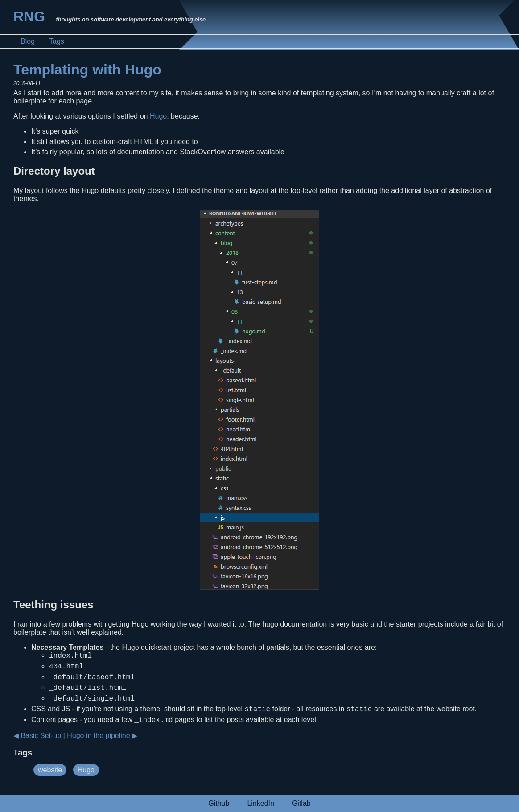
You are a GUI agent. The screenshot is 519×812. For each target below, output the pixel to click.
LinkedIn (261, 803)
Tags (57, 41)
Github (219, 803)
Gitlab (301, 803)
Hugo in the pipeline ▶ (102, 745)
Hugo (158, 116)
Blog (28, 41)
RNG (29, 16)
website (50, 779)
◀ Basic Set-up (37, 745)
